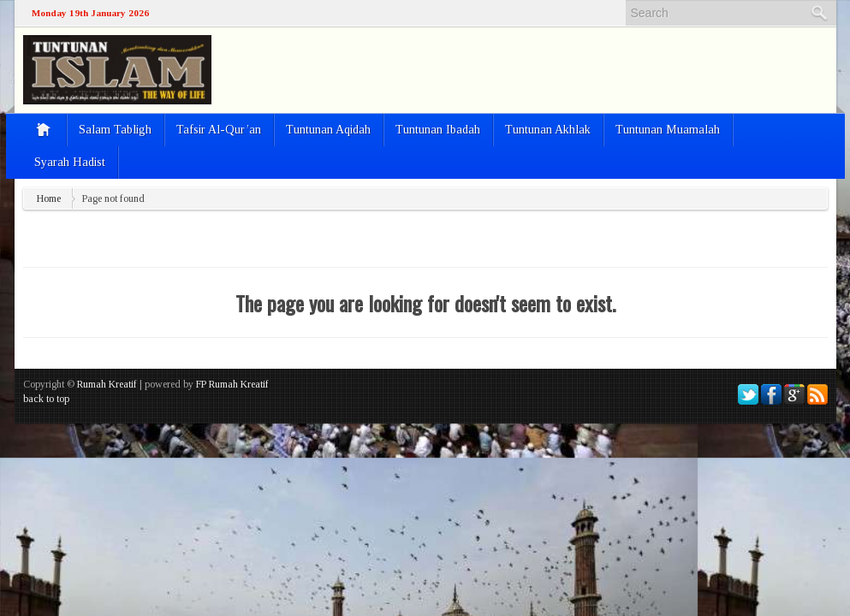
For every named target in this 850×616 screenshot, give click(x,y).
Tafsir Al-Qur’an (219, 130)
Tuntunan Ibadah (438, 130)
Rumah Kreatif (107, 384)
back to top (46, 399)
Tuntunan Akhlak (548, 130)
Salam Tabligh (115, 130)
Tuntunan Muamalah (668, 130)
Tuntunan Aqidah (328, 130)
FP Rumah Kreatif (232, 384)
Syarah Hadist (70, 162)
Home (49, 198)
